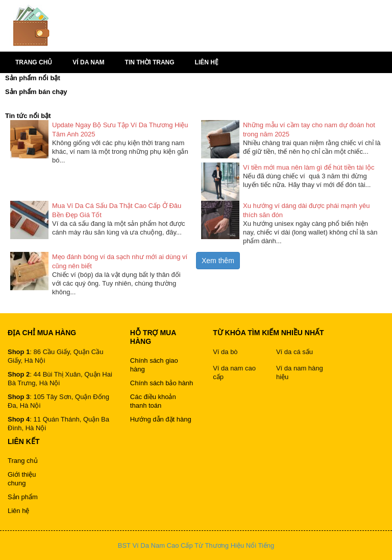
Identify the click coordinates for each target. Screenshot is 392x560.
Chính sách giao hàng (154, 365)
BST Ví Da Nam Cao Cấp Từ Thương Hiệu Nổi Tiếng (196, 545)
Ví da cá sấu (295, 352)
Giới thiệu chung (22, 479)
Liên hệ (207, 62)
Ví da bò (225, 352)
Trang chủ (34, 62)
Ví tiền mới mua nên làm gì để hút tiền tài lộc (309, 167)
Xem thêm (218, 261)
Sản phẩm (23, 497)
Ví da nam (88, 62)
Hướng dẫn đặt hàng (161, 419)
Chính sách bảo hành (162, 383)
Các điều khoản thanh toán (153, 401)
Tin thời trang (150, 62)
